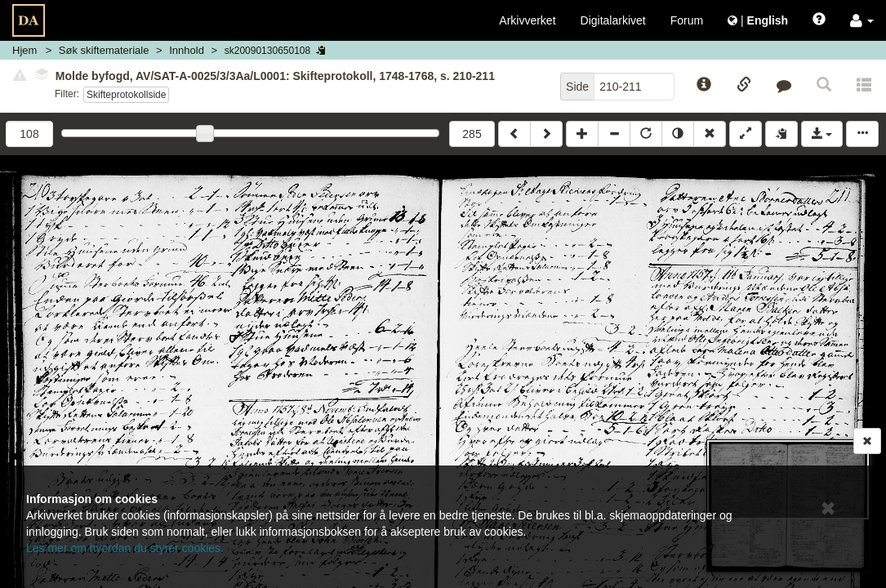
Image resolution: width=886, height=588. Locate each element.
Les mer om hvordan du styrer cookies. (125, 548)
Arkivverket (527, 20)
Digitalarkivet (613, 20)
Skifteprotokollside (126, 95)
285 (472, 134)
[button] (862, 20)
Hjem (24, 50)
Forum (687, 20)
